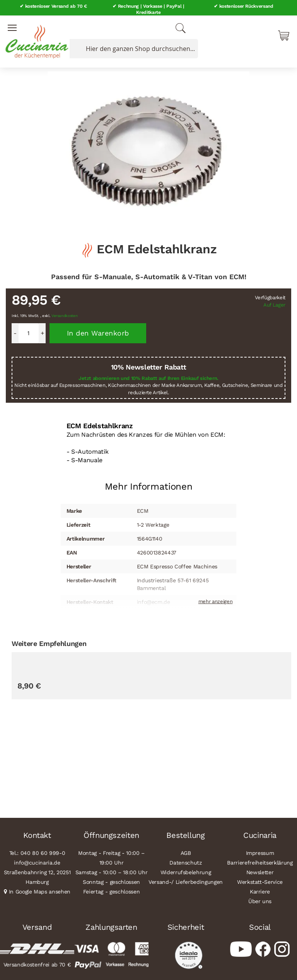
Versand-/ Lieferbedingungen (186, 881)
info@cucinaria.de (37, 861)
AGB (186, 852)
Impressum (260, 852)
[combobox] (132, 47)
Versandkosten (65, 315)
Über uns (260, 900)
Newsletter (260, 871)
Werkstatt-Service (260, 881)
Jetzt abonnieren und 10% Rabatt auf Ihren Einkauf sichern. (148, 377)
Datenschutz (185, 861)
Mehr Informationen (149, 485)
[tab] (149, 482)
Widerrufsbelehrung (186, 871)
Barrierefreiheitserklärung (260, 861)
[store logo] (35, 39)
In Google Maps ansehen (40, 890)
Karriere (260, 890)
